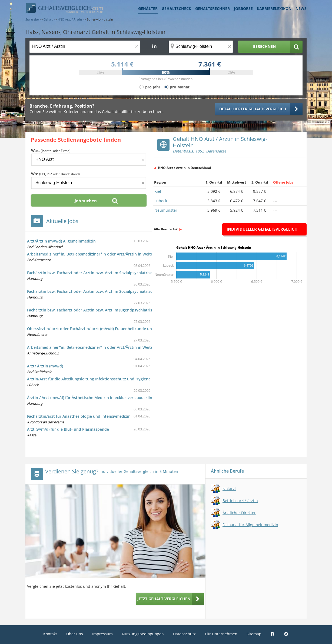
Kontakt (50, 634)
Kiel (158, 191)
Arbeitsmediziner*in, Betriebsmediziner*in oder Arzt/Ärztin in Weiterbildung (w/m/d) (105, 254)
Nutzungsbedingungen (143, 634)
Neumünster (166, 210)
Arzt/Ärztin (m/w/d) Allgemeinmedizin (61, 241)
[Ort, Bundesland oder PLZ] (201, 47)
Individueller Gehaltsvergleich (262, 229)
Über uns (75, 634)
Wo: (55, 174)
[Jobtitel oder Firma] (89, 160)
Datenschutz (184, 634)
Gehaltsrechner (213, 9)
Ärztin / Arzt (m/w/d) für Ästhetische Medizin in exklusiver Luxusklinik (91, 398)
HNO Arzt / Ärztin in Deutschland (185, 168)
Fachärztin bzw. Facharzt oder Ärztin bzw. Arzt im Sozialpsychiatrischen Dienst (100, 273)
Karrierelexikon (274, 9)
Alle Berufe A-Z (166, 229)
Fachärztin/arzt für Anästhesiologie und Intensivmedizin (79, 416)
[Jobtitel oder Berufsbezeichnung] (85, 47)
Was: (51, 150)
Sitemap (254, 634)
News (301, 9)
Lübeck (161, 201)
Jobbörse (243, 9)
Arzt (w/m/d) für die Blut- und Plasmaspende (68, 429)
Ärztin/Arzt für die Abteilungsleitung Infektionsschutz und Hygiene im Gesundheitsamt (107, 379)
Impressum (102, 634)
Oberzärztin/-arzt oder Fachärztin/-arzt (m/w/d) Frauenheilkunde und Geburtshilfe (103, 329)
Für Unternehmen (221, 634)
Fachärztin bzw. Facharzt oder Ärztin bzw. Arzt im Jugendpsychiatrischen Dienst (101, 310)
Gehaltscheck (176, 9)
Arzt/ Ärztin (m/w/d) (45, 366)
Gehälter (148, 9)
